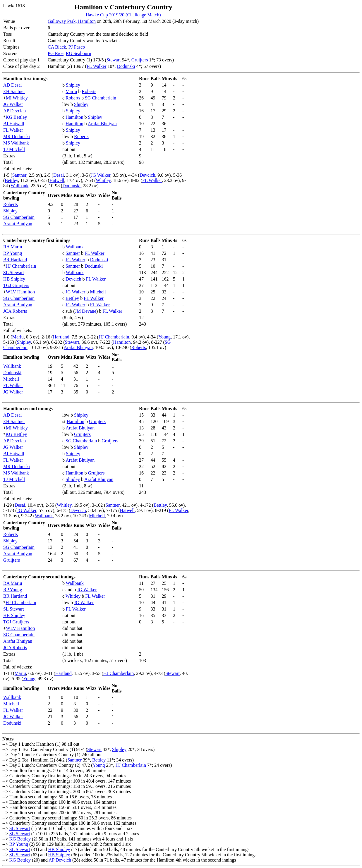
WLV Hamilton (20, 292)
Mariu (71, 91)
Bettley (11, 180)
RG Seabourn (79, 53)
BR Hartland (15, 260)
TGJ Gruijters (16, 285)
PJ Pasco (77, 47)
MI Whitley (17, 98)
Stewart (114, 60)
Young (164, 337)
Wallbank (19, 186)
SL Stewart (14, 273)
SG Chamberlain (101, 98)
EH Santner (14, 91)
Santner (19, 175)
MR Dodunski (17, 136)
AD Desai (13, 85)
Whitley (103, 180)
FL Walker (97, 66)
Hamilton (74, 117)
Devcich (147, 175)
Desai (59, 175)
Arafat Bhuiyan (102, 124)
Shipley (73, 85)
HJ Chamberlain (21, 266)
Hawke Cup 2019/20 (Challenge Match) (123, 15)
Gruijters (140, 60)
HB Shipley (14, 279)
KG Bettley (16, 117)
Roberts (89, 91)
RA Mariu (13, 247)
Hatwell (57, 180)
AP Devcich (14, 111)
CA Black (57, 47)
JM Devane (86, 311)
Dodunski (126, 66)
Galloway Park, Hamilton (72, 21)
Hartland (61, 337)
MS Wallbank (16, 143)
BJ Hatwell (14, 124)
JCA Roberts (15, 311)
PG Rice (56, 53)
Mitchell (98, 292)
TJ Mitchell (14, 149)
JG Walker (13, 104)
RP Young (13, 253)
